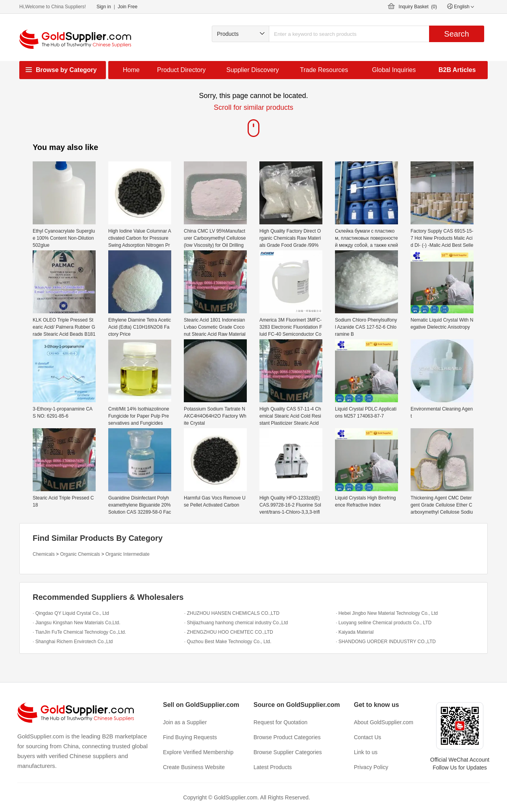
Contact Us (367, 737)
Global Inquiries (394, 70)
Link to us (366, 752)
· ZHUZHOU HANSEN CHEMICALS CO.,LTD (232, 613)
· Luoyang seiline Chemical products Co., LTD (384, 623)
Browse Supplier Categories (288, 752)
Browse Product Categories (287, 737)
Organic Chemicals (80, 554)
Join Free (128, 7)
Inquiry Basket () (418, 7)
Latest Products (273, 767)
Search (456, 34)
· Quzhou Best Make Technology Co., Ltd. (228, 642)
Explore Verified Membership (198, 752)
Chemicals (44, 554)
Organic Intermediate (128, 554)
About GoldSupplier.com (384, 722)
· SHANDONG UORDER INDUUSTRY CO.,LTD (386, 642)
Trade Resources (324, 70)
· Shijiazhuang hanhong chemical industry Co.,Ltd (236, 623)
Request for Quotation (280, 722)
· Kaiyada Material (355, 632)
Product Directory (181, 70)
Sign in (104, 7)
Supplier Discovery (253, 70)
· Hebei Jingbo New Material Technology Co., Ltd (387, 613)
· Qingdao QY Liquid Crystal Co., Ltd (71, 613)
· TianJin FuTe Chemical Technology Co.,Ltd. (79, 632)
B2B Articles (457, 70)
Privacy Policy (371, 767)
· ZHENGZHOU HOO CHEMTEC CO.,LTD (229, 632)
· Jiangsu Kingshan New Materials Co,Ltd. (77, 623)
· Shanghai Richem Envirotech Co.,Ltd (73, 642)
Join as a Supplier (185, 722)
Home (131, 70)
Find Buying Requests (190, 737)
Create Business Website (194, 767)
